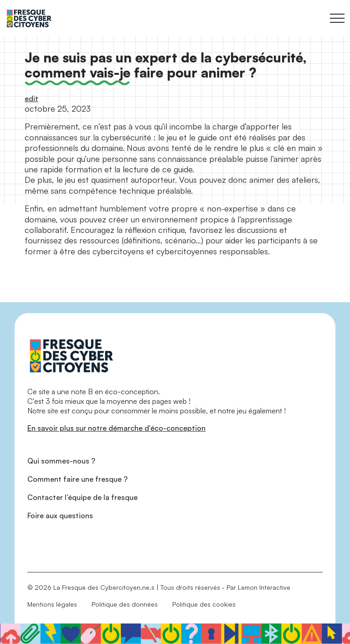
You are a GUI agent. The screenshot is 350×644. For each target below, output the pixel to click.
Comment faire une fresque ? (77, 479)
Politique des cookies (204, 604)
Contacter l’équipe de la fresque (82, 497)
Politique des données (125, 604)
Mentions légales (52, 604)
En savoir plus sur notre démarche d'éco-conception (116, 428)
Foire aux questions (60, 515)
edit (31, 98)
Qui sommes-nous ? (61, 461)
